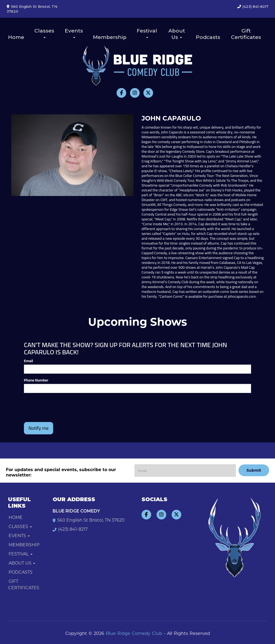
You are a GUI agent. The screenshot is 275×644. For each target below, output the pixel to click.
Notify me (39, 428)
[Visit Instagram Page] (135, 93)
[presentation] (55, 405)
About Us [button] (177, 34)
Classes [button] (44, 33)
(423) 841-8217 (255, 6)
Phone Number (36, 380)
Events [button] (74, 33)
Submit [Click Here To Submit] (254, 470)
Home (16, 37)
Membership (110, 37)
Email (28, 361)
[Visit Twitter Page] (148, 93)
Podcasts (208, 37)
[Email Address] (185, 471)
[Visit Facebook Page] (121, 93)
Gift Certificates (246, 34)
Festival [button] (147, 33)
